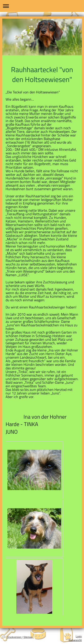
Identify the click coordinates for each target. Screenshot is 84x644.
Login (79, 636)
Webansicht (75, 640)
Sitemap (28, 637)
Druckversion (12, 637)
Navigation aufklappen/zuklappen (42, 6)
